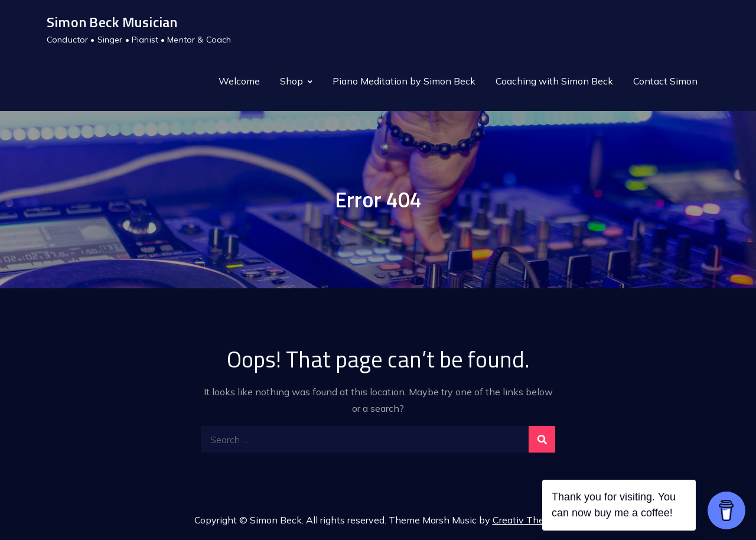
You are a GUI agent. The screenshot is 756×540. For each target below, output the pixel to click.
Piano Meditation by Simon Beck (404, 81)
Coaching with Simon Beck (554, 81)
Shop (291, 81)
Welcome (239, 81)
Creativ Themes (527, 520)
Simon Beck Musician (112, 22)
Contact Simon (665, 81)
